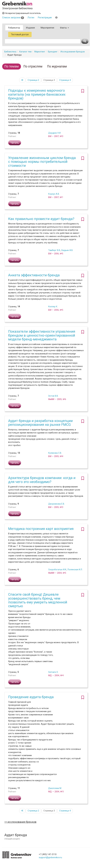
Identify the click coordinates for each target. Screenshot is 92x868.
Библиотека (10, 52)
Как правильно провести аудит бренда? (41, 219)
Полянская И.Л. (75, 570)
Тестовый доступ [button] (20, 34)
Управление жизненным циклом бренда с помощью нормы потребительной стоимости (42, 162)
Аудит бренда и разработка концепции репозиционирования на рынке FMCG (40, 423)
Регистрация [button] (45, 18)
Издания (30, 28)
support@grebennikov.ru (50, 857)
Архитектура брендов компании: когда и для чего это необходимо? (42, 480)
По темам (12, 66)
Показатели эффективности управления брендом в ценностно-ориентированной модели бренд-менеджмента (42, 335)
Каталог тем (25, 52)
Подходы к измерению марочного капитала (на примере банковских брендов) (37, 94)
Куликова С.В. (55, 453)
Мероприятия (47, 28)
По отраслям (33, 66)
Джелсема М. (55, 788)
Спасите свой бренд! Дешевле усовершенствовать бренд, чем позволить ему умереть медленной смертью (38, 600)
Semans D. (53, 672)
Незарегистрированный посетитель (22, 13)
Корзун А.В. (54, 194)
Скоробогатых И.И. (57, 570)
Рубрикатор (14, 28)
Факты (64, 28)
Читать (15, 143)
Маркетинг (40, 52)
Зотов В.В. (53, 396)
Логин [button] (31, 18)
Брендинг (53, 52)
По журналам (57, 66)
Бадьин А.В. (67, 250)
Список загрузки (13, 18)
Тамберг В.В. (54, 250)
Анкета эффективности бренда (34, 275)
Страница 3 (49, 80)
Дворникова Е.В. (56, 504)
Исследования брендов (73, 52)
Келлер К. (53, 307)
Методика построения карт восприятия (41, 529)
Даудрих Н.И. (55, 133)
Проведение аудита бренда (31, 697)
